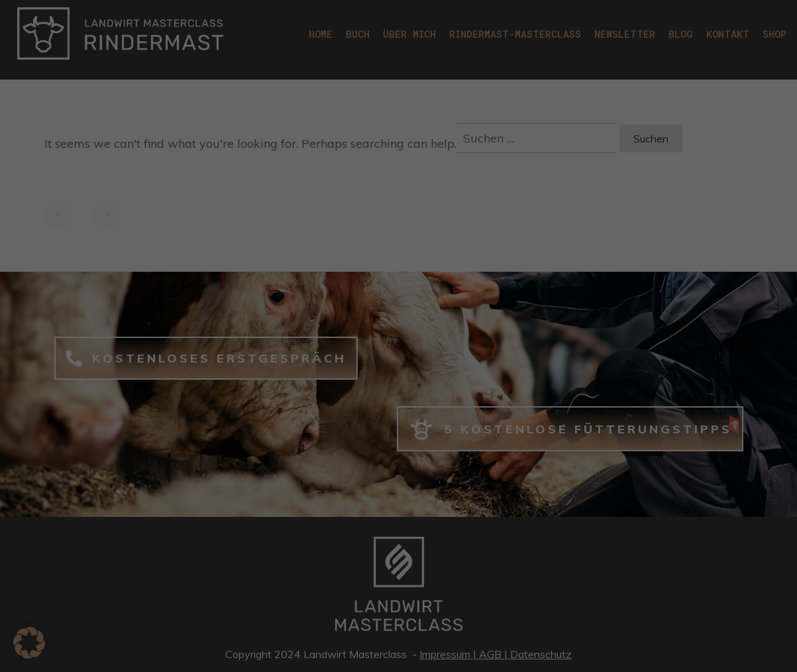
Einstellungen (342, 213)
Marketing (446, 170)
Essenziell (445, 20)
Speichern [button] (526, 364)
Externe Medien (457, 251)
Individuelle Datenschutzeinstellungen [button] (398, 442)
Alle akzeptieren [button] (272, 364)
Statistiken (447, 88)
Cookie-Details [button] (340, 474)
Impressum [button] (464, 474)
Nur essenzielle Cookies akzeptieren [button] (399, 403)
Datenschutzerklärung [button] (405, 474)
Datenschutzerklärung (293, 200)
